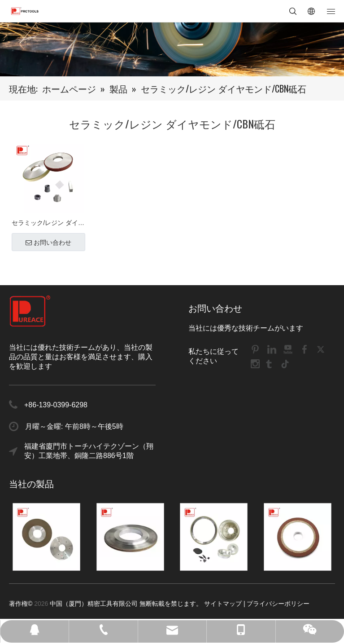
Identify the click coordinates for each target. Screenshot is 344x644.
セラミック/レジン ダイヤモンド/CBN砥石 (48, 224)
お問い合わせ (48, 243)
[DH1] (172, 49)
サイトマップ (223, 604)
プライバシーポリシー (278, 604)
